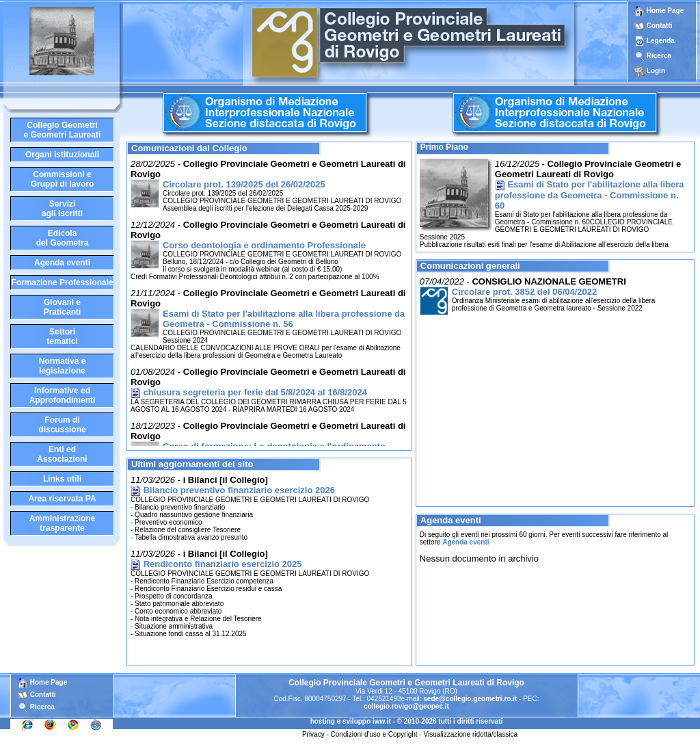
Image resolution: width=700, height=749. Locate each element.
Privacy (313, 734)
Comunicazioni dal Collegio (189, 148)
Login (656, 71)
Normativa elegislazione (63, 366)
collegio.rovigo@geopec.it (406, 706)
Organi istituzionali (62, 155)
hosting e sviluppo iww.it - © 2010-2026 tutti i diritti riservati (407, 721)
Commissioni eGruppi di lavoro (63, 179)
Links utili (62, 479)
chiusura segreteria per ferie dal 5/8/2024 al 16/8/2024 (255, 392)
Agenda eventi (62, 263)
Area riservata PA (62, 499)
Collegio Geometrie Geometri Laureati (63, 130)
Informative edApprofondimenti (63, 395)
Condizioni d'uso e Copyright (374, 734)
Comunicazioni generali (470, 266)
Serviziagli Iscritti (62, 209)
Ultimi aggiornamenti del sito (192, 464)
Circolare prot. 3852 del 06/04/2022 (524, 292)
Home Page (659, 11)
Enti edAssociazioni (62, 454)
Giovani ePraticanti (63, 307)
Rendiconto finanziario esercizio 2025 (223, 564)
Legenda (661, 41)
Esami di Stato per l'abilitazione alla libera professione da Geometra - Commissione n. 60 (590, 195)
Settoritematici (62, 337)
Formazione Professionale (62, 282)
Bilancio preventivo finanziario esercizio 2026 (239, 490)
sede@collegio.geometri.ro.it (470, 699)
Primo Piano (444, 147)
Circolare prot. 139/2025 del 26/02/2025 (244, 184)
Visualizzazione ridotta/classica (470, 734)
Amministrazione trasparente (63, 523)
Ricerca (659, 56)
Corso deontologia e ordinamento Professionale (264, 245)
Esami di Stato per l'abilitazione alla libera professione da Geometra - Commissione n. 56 (284, 319)
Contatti (660, 26)
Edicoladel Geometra (63, 238)
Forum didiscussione (62, 425)
